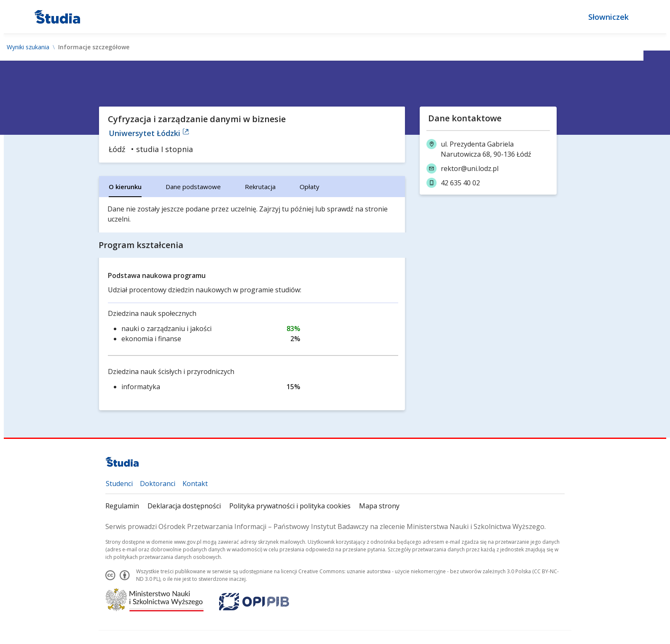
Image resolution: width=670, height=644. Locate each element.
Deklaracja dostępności (184, 506)
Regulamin (122, 506)
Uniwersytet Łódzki (149, 133)
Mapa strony (379, 506)
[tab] (125, 187)
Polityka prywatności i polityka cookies (290, 506)
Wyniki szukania (28, 47)
